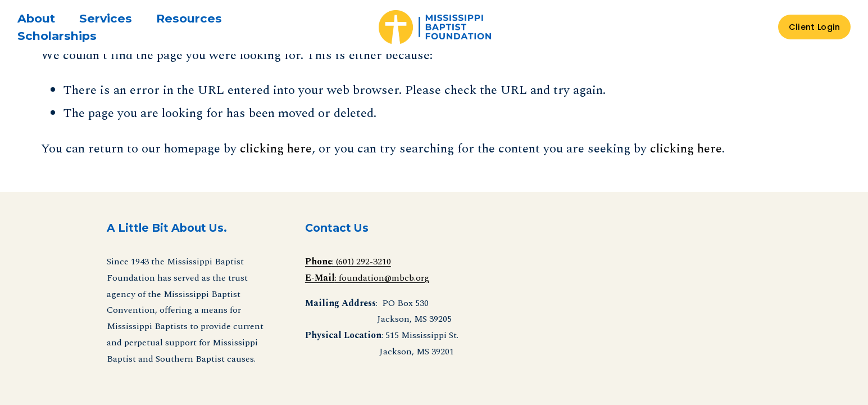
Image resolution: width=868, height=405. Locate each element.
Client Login (814, 27)
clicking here (276, 148)
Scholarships (57, 36)
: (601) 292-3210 (348, 262)
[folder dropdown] (36, 18)
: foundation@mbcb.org (367, 278)
